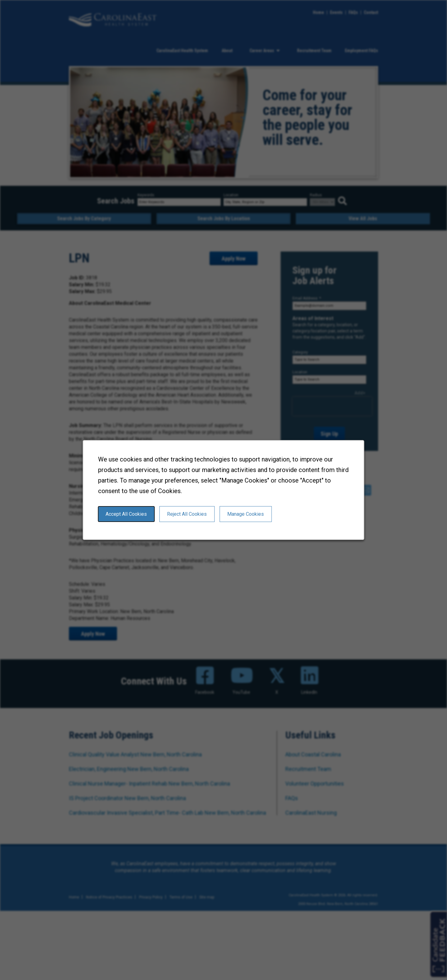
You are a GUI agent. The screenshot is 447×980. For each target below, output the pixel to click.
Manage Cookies (246, 514)
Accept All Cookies (126, 514)
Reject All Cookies (187, 514)
